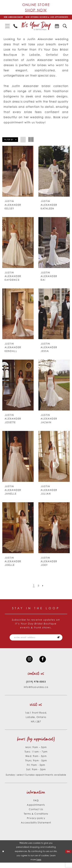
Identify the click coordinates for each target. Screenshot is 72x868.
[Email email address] (36, 641)
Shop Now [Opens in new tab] (36, 10)
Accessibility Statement (36, 828)
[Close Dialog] (3, 857)
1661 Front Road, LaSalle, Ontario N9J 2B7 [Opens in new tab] (36, 723)
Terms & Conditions (36, 819)
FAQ (36, 806)
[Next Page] (43, 589)
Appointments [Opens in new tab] (36, 810)
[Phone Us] (15, 29)
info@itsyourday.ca (36, 692)
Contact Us (36, 815)
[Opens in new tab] (57, 29)
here (39, 865)
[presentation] (18, 174)
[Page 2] (38, 589)
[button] (7, 29)
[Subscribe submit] (62, 641)
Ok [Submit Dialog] (68, 857)
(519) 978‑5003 (36, 687)
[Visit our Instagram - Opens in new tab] (29, 664)
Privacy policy (36, 824)
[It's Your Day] (36, 29)
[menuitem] (7, 29)
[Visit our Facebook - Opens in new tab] (43, 664)
